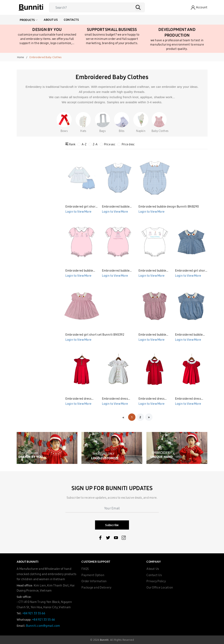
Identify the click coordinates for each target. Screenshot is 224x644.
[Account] (199, 8)
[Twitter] (108, 538)
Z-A (93, 144)
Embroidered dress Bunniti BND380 (188, 399)
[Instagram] (124, 538)
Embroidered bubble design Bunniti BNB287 (154, 271)
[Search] (98, 7)
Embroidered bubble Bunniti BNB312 (152, 335)
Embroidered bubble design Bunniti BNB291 (118, 207)
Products (29, 20)
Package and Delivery (96, 587)
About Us (51, 20)
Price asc (108, 144)
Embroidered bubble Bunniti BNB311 (189, 335)
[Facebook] (100, 538)
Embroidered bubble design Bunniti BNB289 (81, 271)
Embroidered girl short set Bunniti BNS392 (95, 335)
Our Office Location (160, 587)
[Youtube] (116, 538)
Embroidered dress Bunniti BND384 (78, 399)
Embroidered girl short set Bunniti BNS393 (191, 271)
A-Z (82, 144)
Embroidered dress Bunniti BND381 (151, 399)
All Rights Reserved (122, 640)
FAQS (85, 569)
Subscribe (112, 525)
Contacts (71, 20)
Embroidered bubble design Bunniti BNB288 (118, 271)
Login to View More (78, 212)
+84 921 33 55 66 (34, 613)
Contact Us (154, 575)
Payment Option (93, 575)
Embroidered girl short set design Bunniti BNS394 (81, 207)
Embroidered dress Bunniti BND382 (115, 399)
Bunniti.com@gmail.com (43, 626)
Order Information (94, 581)
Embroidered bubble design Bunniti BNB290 (169, 206)
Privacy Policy (156, 581)
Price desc (126, 144)
